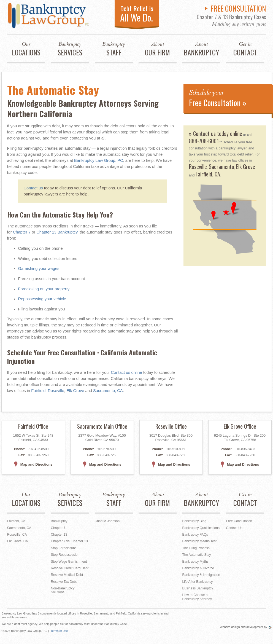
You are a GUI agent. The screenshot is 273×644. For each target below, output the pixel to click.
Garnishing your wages (39, 269)
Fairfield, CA (208, 174)
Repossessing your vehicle (42, 299)
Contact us (33, 188)
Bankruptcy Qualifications (201, 528)
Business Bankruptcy (198, 588)
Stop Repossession (65, 555)
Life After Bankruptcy (198, 582)
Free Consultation (239, 521)
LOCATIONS (26, 49)
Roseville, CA (17, 535)
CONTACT (245, 49)
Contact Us (234, 528)
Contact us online (126, 372)
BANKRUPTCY (201, 49)
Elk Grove (75, 391)
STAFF (114, 49)
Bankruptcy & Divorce (198, 568)
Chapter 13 (59, 535)
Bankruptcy (59, 521)
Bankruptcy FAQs (195, 535)
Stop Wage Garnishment (69, 562)
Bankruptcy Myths (195, 562)
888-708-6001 (204, 141)
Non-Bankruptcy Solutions (63, 590)
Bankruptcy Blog (194, 521)
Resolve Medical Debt (67, 575)
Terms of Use (59, 631)
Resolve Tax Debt (64, 582)
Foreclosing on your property (44, 289)
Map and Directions (33, 465)
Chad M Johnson (107, 521)
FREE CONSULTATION (238, 8)
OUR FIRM (157, 49)
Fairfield (38, 391)
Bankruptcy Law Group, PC (99, 160)
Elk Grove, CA (18, 541)
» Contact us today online (216, 133)
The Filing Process (196, 548)
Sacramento (221, 167)
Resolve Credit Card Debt (70, 568)
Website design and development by (246, 627)
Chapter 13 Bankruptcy (57, 232)
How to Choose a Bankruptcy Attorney (197, 597)
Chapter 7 (22, 232)
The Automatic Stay (197, 555)
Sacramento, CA (108, 391)
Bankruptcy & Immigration (201, 575)
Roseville (56, 391)
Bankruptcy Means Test (200, 541)
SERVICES (70, 49)
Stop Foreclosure (63, 548)
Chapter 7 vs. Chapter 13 (69, 541)
